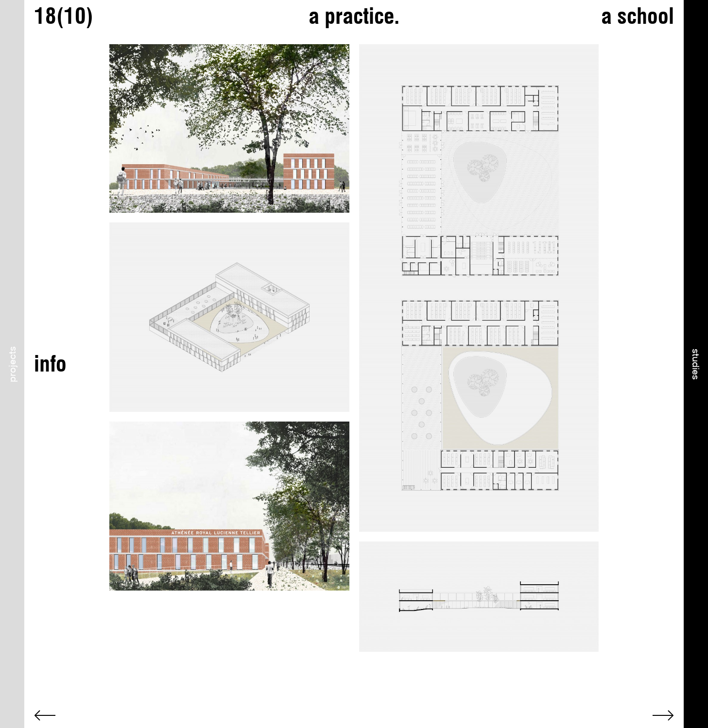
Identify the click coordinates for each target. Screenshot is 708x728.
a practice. (354, 16)
